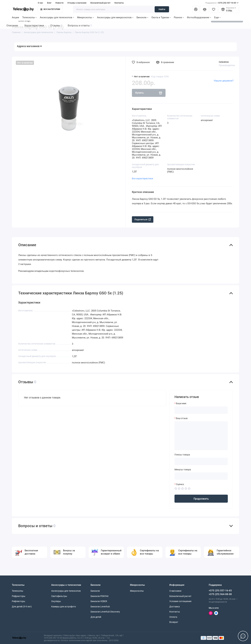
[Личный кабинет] (196, 9)
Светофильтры (59, 596)
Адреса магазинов (29, 46)
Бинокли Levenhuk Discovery (105, 612)
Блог (49, 3)
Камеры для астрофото (64, 607)
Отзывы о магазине (77, 3)
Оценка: (180, 484)
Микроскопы (85, 17)
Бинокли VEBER (99, 601)
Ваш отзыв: (182, 418)
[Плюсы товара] (201, 461)
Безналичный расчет (100, 3)
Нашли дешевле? (224, 81)
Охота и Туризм (161, 17)
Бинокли (142, 17)
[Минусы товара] (201, 476)
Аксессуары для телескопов (57, 17)
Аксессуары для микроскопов (115, 17)
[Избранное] (214, 9)
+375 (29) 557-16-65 (222, 3)
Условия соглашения (180, 601)
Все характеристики (142, 178)
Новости (59, 3)
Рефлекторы (18, 601)
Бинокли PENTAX (100, 596)
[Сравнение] (205, 9)
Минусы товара (183, 470)
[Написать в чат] (243, 636)
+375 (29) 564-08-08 (220, 594)
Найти (162, 9)
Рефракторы (19, 596)
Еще (217, 17)
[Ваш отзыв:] (201, 436)
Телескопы (29, 17)
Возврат (174, 622)
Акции (15, 17)
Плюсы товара (182, 455)
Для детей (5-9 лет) (22, 607)
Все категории (50, 9)
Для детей (96, 617)
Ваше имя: (181, 403)
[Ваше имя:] (201, 410)
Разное (179, 17)
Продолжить (201, 499)
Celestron (224, 62)
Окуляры (56, 601)
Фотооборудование (199, 17)
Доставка (175, 607)
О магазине (175, 591)
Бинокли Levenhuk (100, 607)
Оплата (173, 617)
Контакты (119, 3)
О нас (40, 3)
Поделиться (143, 219)
